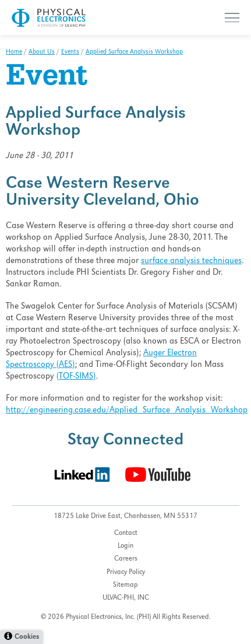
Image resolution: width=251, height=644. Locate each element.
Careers (126, 559)
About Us (42, 52)
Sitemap (125, 585)
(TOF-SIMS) (76, 377)
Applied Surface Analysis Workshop (134, 52)
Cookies (27, 637)
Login (125, 546)
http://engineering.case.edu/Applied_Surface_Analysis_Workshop (127, 411)
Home (14, 52)
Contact (126, 533)
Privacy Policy (126, 573)
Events (70, 52)
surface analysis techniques (191, 261)
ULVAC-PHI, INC (126, 598)
